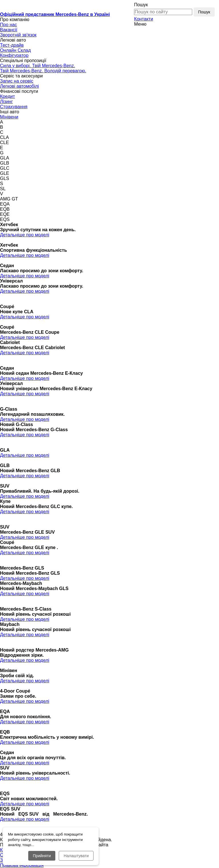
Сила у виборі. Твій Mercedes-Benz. (37, 66)
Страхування (14, 107)
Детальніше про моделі (25, 235)
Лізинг (6, 102)
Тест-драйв (12, 45)
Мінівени (9, 117)
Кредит (7, 96)
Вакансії (9, 30)
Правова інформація (22, 865)
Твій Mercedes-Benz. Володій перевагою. (43, 71)
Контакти (144, 19)
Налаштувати (76, 856)
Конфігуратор (14, 55)
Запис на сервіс (17, 81)
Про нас (8, 25)
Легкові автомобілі (19, 86)
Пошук (141, 5)
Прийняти (42, 856)
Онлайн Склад (15, 50)
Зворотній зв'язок (18, 35)
